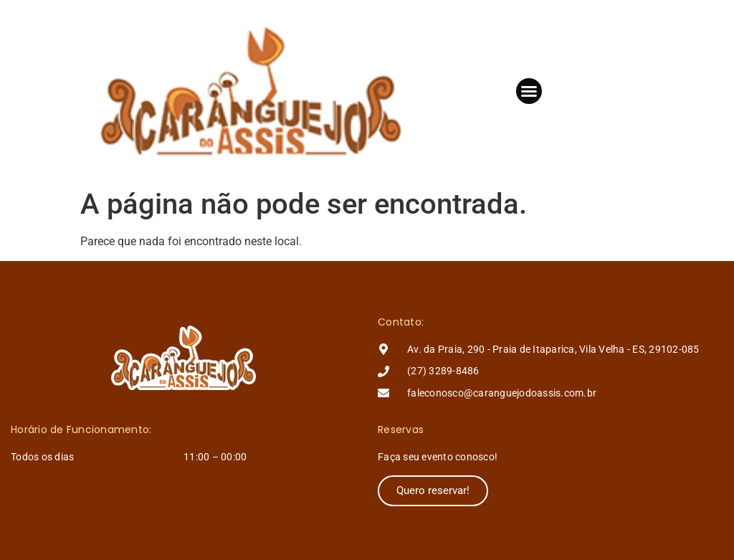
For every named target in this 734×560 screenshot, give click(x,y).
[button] (529, 91)
